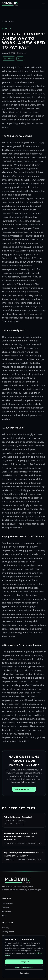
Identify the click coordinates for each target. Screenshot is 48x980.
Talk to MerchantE (24, 789)
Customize (24, 973)
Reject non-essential (24, 967)
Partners (6, 908)
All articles (8, 22)
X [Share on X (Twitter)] (20, 59)
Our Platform (8, 904)
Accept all (24, 962)
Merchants (7, 912)
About (5, 916)
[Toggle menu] (43, 4)
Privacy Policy (8, 932)
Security (6, 927)
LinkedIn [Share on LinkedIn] (9, 59)
